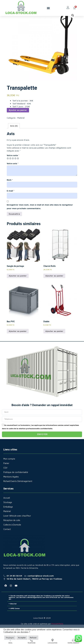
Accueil (10, 17)
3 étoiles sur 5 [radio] (13, 168)
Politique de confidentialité (16, 482)
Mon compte (9, 468)
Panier (6, 473)
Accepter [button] (22, 638)
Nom (10, 189)
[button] (48, 8)
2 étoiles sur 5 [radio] (10, 168)
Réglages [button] (10, 638)
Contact (7, 539)
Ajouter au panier (18, 120)
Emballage (8, 516)
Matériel (18, 17)
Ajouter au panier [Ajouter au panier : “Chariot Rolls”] (54, 285)
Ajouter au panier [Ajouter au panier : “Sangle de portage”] (18, 285)
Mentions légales (11, 486)
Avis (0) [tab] (14, 135)
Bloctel (28, 612)
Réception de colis (12, 530)
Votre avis (13, 173)
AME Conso (29, 615)
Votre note (13, 165)
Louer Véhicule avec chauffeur (17, 525)
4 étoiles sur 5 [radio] (15, 168)
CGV (5, 477)
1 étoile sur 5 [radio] (8, 168)
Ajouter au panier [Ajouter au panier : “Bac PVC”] (18, 341)
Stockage (8, 512)
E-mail (11, 200)
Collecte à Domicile (12, 534)
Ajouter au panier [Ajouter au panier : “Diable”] (54, 341)
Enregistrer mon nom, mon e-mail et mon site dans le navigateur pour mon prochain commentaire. (40, 216)
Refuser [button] (33, 638)
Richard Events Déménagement (18, 491)
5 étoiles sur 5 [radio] (18, 168)
